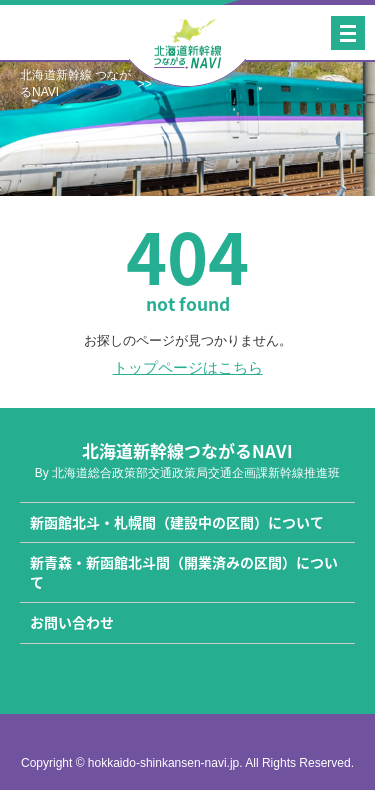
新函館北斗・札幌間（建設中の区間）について (177, 522)
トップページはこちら (188, 367)
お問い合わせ (72, 622)
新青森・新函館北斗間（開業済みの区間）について (184, 572)
